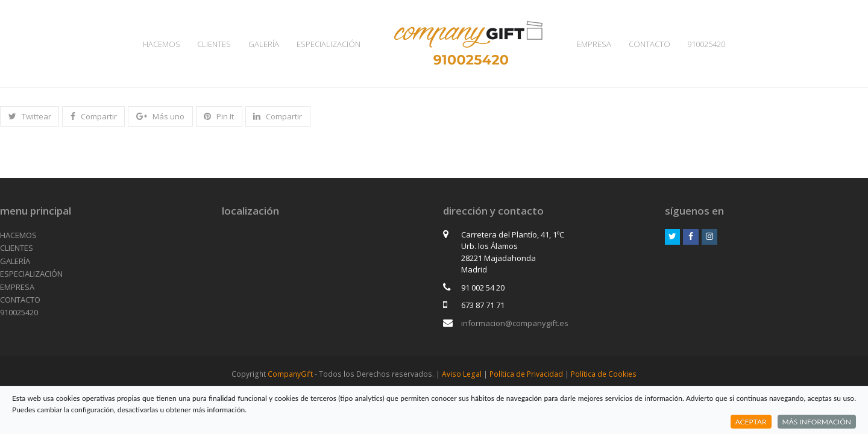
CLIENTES (17, 248)
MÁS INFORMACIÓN (817, 422)
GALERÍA (15, 261)
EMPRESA (17, 287)
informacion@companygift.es (515, 323)
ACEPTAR (751, 422)
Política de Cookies (604, 374)
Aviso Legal (462, 374)
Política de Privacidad (526, 374)
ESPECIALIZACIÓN (31, 274)
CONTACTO (20, 300)
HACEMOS (18, 235)
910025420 (19, 312)
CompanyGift (290, 374)
